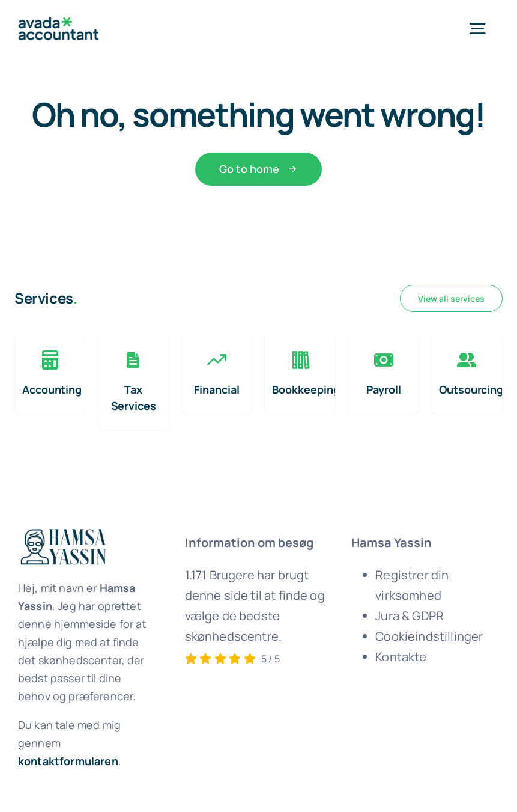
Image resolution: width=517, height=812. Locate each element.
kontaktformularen (68, 761)
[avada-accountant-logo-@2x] (59, 23)
